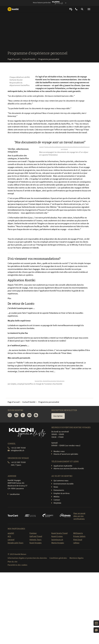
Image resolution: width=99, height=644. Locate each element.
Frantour (33, 533)
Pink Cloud (78, 540)
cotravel (11, 540)
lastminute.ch (57, 540)
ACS (10, 536)
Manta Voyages (58, 543)
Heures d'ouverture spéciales (66, 454)
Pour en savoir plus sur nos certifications (79, 516)
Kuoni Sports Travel (60, 533)
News (56, 487)
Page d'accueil (14, 59)
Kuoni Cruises (57, 536)
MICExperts (78, 533)
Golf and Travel (36, 536)
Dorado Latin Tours (16, 543)
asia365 (11, 533)
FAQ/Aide (57, 503)
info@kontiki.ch (18, 451)
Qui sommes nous (61, 481)
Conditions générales (58, 558)
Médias (57, 497)
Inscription (58, 416)
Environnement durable (64, 484)
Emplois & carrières (62, 493)
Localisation (15, 494)
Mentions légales (77, 558)
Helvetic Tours (36, 540)
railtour (76, 543)
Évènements (59, 490)
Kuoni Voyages (36, 543)
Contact (57, 500)
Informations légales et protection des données (27, 558)
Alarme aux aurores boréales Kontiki (69, 469)
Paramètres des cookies (18, 565)
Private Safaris (79, 536)
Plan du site (13, 562)
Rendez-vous (59, 451)
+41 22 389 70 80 (18, 448)
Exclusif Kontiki (29, 59)
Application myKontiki (63, 466)
